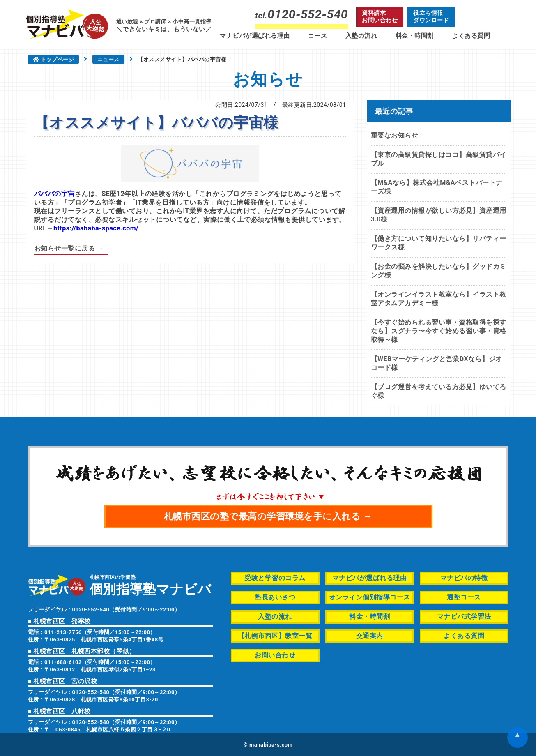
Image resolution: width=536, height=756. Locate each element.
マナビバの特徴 (464, 578)
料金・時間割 (415, 36)
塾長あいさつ (275, 597)
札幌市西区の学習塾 (151, 585)
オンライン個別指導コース (370, 597)
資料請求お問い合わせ (380, 16)
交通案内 (370, 636)
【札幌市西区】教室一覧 (275, 636)
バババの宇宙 (54, 194)
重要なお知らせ (395, 135)
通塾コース (464, 597)
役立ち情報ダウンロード (431, 16)
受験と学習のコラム (275, 578)
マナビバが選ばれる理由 (255, 36)
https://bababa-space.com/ (96, 228)
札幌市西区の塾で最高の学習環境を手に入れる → (268, 516)
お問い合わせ (275, 655)
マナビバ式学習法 (464, 617)
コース (318, 36)
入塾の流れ (361, 36)
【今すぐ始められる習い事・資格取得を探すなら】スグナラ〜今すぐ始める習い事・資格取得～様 (439, 331)
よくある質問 (471, 36)
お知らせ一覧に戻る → (69, 248)
